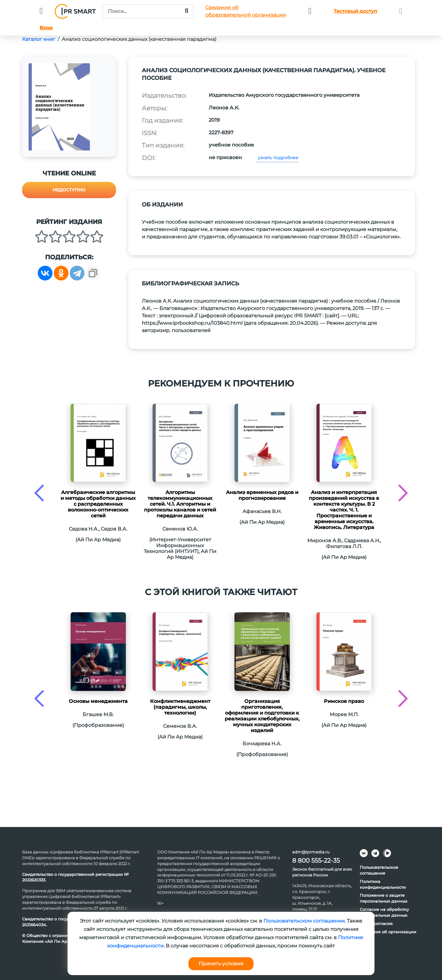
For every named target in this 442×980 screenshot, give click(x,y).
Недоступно (69, 190)
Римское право (344, 701)
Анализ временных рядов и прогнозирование (262, 495)
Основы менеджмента (98, 701)
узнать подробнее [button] (277, 158)
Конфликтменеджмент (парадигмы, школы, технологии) (180, 707)
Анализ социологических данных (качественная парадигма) (139, 39)
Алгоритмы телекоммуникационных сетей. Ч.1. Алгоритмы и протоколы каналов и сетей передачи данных (180, 504)
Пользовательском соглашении (304, 921)
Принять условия (221, 964)
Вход (46, 28)
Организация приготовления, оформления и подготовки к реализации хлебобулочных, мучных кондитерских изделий (262, 716)
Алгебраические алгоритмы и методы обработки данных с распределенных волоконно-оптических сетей (98, 504)
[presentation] (39, 493)
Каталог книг (39, 39)
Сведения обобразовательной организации (246, 11)
